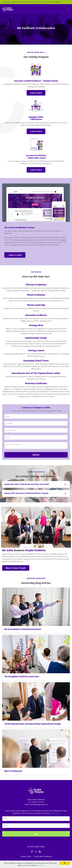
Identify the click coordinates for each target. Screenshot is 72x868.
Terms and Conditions (43, 856)
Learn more (36, 93)
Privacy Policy (55, 813)
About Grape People (16, 568)
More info (40, 865)
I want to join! (15, 255)
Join (36, 834)
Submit (36, 455)
